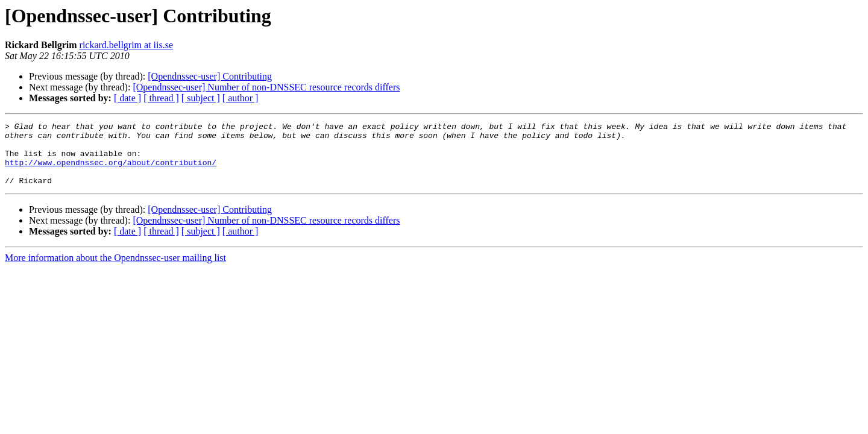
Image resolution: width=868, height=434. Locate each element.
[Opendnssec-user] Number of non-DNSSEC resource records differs (266, 87)
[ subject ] (201, 98)
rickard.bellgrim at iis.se (127, 45)
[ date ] (127, 98)
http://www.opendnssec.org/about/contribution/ (111, 171)
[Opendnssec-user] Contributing (210, 76)
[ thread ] (161, 98)
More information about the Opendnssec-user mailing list (115, 270)
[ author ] (241, 98)
